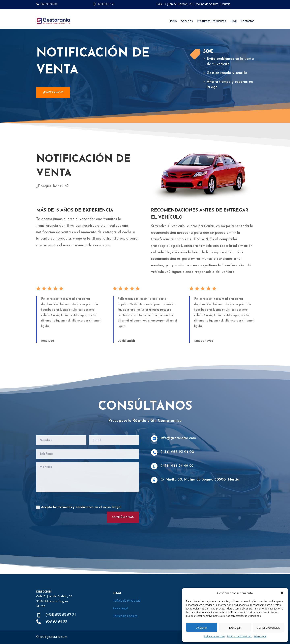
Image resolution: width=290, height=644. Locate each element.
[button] (282, 593)
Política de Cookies (125, 616)
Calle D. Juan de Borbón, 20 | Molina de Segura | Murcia (193, 4)
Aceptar (202, 627)
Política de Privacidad (239, 636)
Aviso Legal (260, 636)
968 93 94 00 (49, 4)
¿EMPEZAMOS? (53, 93)
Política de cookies (214, 636)
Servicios (187, 21)
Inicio (173, 21)
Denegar (235, 627)
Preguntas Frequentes (212, 21)
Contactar (247, 21)
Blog (233, 21)
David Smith (126, 341)
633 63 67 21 (107, 4)
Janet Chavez (204, 341)
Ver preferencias (268, 627)
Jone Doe (48, 341)
